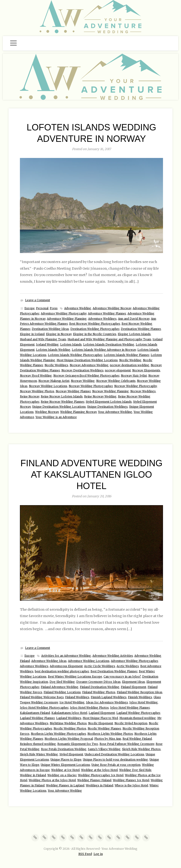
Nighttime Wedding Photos (68, 723)
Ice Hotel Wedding (72, 702)
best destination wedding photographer (62, 671)
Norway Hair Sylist (134, 376)
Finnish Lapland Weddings (109, 697)
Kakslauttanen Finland (35, 713)
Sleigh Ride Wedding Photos (141, 749)
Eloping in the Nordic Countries (95, 334)
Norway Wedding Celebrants (116, 381)
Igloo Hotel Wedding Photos (89, 708)
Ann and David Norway (134, 319)
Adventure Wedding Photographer (134, 661)
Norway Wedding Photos (37, 391)
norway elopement (118, 370)
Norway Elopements (146, 370)
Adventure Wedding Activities (113, 656)
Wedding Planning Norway (78, 412)
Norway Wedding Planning (111, 391)
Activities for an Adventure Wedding (66, 656)
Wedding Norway (47, 412)
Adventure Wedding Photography (64, 314)
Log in (98, 854)
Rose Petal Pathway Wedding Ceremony (127, 744)
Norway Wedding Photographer (91, 386)
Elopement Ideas (133, 682)
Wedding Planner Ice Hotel (131, 780)
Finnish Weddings (140, 697)
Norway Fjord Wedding (36, 376)
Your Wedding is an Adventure (56, 417)
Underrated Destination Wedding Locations (114, 754)
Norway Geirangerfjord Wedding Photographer (86, 376)
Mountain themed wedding (138, 718)
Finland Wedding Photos (99, 692)
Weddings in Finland (100, 785)
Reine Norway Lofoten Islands (62, 397)
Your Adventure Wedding (115, 412)
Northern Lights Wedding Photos (110, 734)
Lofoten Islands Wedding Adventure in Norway (104, 350)
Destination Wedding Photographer (95, 329)
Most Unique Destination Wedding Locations (87, 360)
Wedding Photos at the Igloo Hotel (52, 780)
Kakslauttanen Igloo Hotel (69, 713)
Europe (29, 308)
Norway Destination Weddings (82, 370)
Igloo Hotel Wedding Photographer (44, 708)
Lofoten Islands (71, 345)
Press (54, 308)
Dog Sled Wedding (62, 682)
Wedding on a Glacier (62, 775)
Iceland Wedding (47, 345)
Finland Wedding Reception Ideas (140, 692)
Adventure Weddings (102, 319)
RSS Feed (85, 854)
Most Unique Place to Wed (100, 718)
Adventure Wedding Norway (112, 308)
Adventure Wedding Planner (107, 314)
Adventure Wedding (78, 308)
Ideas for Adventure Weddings (107, 702)
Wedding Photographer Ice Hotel (101, 775)
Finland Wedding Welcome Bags (42, 697)
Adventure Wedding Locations (89, 661)
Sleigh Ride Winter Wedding (39, 754)
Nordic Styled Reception (131, 723)
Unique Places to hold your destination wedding (115, 760)
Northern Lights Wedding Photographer (58, 734)
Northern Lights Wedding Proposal (69, 739)
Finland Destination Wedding (100, 687)
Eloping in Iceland (32, 334)
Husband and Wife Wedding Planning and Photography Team (109, 339)
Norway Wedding (83, 381)
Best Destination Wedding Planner (114, 671)
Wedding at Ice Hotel (65, 770)
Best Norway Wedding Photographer (95, 324)
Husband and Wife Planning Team (43, 339)
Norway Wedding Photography (136, 386)
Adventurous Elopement (66, 666)
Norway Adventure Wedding (89, 365)
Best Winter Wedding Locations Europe (75, 677)
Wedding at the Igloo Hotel (99, 770)
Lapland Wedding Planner (37, 718)
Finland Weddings (77, 697)
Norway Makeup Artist (54, 381)
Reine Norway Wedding (100, 397)
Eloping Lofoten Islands (134, 334)
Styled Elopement (71, 754)
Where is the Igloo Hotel (131, 785)
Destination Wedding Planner (141, 329)
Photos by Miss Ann (108, 739)
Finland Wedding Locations (62, 692)
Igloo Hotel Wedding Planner (130, 708)
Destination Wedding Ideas (50, 329)
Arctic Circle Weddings (100, 666)
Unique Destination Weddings (107, 407)
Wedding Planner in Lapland (65, 785)
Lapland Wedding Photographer (138, 713)
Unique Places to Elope (66, 760)
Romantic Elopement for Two (78, 744)
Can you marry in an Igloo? (122, 677)
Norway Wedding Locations (48, 386)
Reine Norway (30, 397)
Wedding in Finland (33, 775)
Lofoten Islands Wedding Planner (127, 355)
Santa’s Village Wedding (104, 749)
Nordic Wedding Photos (70, 729)
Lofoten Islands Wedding (53, 350)
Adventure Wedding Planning (67, 319)
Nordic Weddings (56, 365)
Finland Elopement (133, 687)
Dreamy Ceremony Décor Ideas (98, 682)
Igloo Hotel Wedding (144, 702)
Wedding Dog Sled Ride (135, 770)
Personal (42, 308)
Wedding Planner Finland (94, 780)
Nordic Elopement (101, 723)
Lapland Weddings (69, 718)
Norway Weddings (143, 391)
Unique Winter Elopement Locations (65, 765)
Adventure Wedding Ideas (49, 661)
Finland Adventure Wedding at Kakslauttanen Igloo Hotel (91, 475)
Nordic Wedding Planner (104, 729)
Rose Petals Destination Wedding (64, 749)
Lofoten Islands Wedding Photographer (75, 355)
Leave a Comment (38, 300)
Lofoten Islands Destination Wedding (109, 345)
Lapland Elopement (102, 713)
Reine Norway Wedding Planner (63, 402)
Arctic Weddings (128, 666)
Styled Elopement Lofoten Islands (109, 402)
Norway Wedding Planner (73, 391)
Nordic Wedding (130, 360)
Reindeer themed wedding (38, 744)
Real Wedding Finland (137, 739)
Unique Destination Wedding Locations (59, 407)
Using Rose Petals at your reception (116, 765)
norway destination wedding (130, 365)
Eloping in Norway (59, 334)
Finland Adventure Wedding (60, 687)
